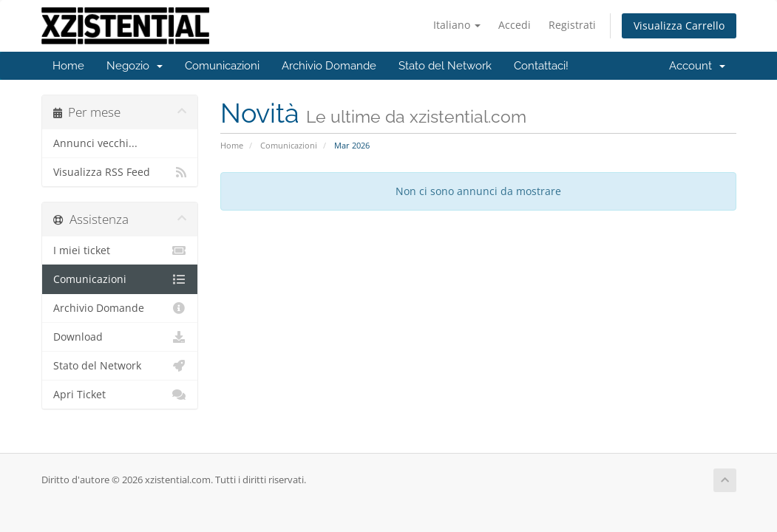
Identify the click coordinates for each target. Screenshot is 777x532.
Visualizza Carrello (679, 25)
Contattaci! (541, 66)
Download (120, 337)
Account (697, 66)
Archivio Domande (329, 66)
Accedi (515, 25)
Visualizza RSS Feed (120, 172)
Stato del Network (445, 66)
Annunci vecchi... (95, 143)
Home (68, 66)
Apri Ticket (120, 395)
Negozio (135, 66)
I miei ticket (120, 250)
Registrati (572, 25)
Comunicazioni (222, 66)
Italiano (457, 25)
